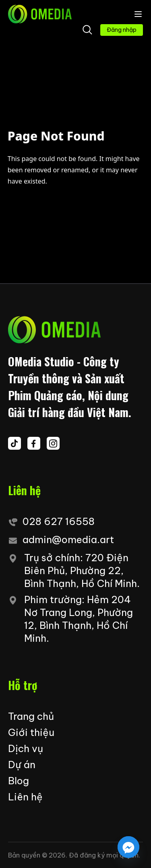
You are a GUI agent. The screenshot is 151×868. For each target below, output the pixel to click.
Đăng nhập (122, 30)
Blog (19, 781)
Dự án (22, 765)
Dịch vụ (26, 748)
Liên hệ (25, 797)
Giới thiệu (31, 732)
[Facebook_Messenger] (128, 847)
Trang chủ (31, 716)
